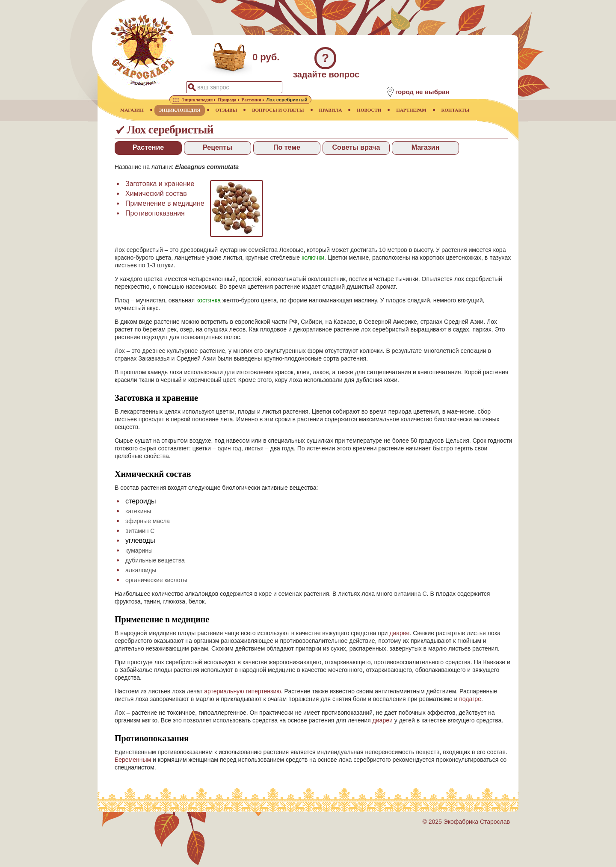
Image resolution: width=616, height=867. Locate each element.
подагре (470, 699)
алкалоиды (141, 570)
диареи (383, 720)
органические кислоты (156, 580)
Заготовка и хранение (160, 184)
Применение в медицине (165, 203)
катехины (138, 511)
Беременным (133, 760)
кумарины (139, 550)
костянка (209, 300)
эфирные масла (148, 521)
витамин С (140, 531)
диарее (399, 633)
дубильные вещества (155, 560)
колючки (313, 257)
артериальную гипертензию (243, 691)
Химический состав (156, 194)
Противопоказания (155, 213)
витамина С (410, 594)
